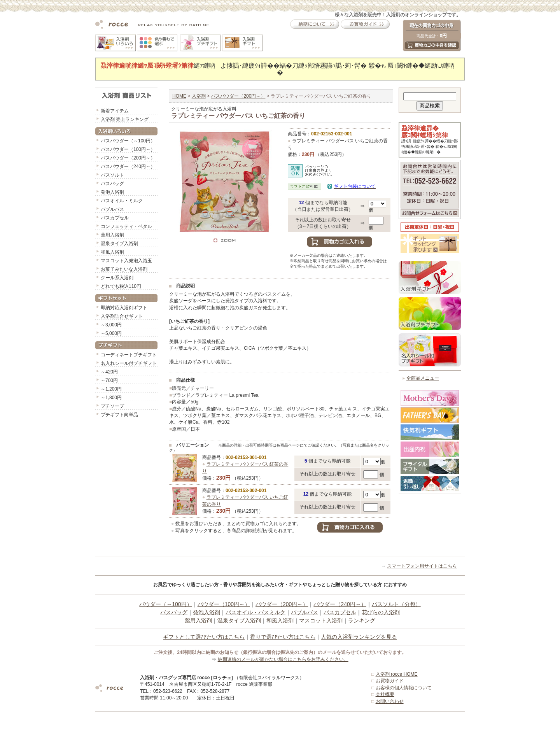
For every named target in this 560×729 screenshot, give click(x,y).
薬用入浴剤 (112, 235)
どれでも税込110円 (121, 286)
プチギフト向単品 (119, 415)
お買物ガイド (390, 681)
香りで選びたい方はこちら (283, 637)
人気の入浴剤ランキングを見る (359, 637)
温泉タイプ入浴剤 (119, 244)
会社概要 (385, 694)
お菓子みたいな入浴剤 (124, 269)
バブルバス (112, 209)
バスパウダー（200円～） (128, 158)
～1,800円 (111, 398)
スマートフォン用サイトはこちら (422, 566)
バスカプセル (115, 218)
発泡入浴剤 (112, 192)
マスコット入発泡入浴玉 (126, 261)
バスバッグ (112, 184)
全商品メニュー (423, 378)
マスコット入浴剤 (321, 620)
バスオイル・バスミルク (255, 612)
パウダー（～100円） (165, 604)
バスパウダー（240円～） (128, 166)
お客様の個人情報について (404, 688)
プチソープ (112, 406)
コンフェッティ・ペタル (126, 226)
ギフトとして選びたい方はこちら (204, 637)
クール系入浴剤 (117, 278)
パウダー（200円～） (282, 604)
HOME (179, 96)
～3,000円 (111, 325)
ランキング (362, 620)
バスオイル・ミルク (122, 201)
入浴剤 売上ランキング (125, 119)
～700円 (109, 380)
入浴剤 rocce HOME (397, 674)
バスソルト (112, 175)
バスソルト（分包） (396, 604)
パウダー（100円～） (224, 604)
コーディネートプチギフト (129, 355)
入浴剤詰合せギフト (122, 316)
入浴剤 (199, 96)
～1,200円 (111, 389)
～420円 (109, 372)
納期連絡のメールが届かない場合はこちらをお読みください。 (283, 659)
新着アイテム (115, 111)
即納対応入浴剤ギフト (124, 308)
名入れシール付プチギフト (129, 363)
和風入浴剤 (112, 252)
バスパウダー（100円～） (128, 149)
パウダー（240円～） (340, 604)
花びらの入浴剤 (381, 612)
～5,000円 (111, 333)
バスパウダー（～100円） (128, 141)
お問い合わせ (390, 701)
